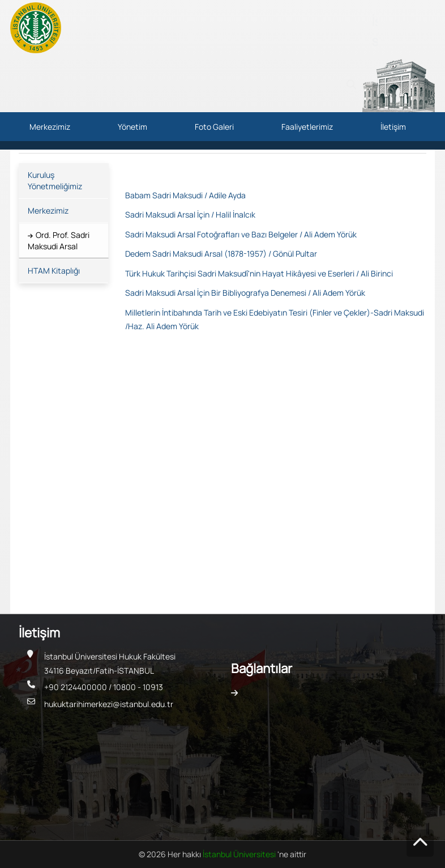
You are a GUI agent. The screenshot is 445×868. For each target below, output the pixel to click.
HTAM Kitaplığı (54, 271)
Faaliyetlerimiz (307, 127)
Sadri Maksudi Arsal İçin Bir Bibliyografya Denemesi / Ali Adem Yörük (245, 293)
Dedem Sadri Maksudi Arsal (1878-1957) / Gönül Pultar (221, 254)
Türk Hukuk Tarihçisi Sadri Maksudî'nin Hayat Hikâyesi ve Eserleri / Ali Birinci (259, 273)
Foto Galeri (214, 127)
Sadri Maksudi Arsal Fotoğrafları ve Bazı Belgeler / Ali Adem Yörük (241, 234)
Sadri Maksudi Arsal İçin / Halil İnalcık (190, 214)
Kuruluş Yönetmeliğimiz (55, 180)
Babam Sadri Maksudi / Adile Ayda (185, 195)
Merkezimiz (50, 127)
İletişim (393, 127)
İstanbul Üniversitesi (240, 854)
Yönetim (132, 127)
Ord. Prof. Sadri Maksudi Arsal (59, 241)
